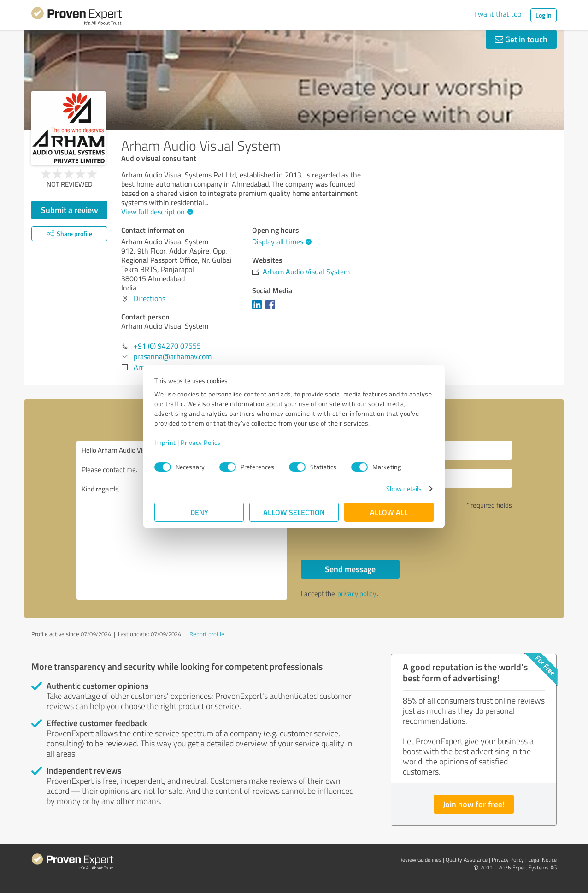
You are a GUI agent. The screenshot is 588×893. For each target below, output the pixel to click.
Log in (544, 15)
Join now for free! (474, 804)
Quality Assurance (467, 860)
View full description (156, 212)
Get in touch (521, 39)
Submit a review (70, 210)
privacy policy (357, 594)
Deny (199, 512)
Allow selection (294, 512)
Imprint (165, 442)
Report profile (207, 634)
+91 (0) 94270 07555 (167, 346)
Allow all (389, 512)
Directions (150, 298)
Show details (404, 488)
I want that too (498, 14)
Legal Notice (542, 860)
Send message (350, 569)
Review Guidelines (420, 860)
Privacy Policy (201, 442)
